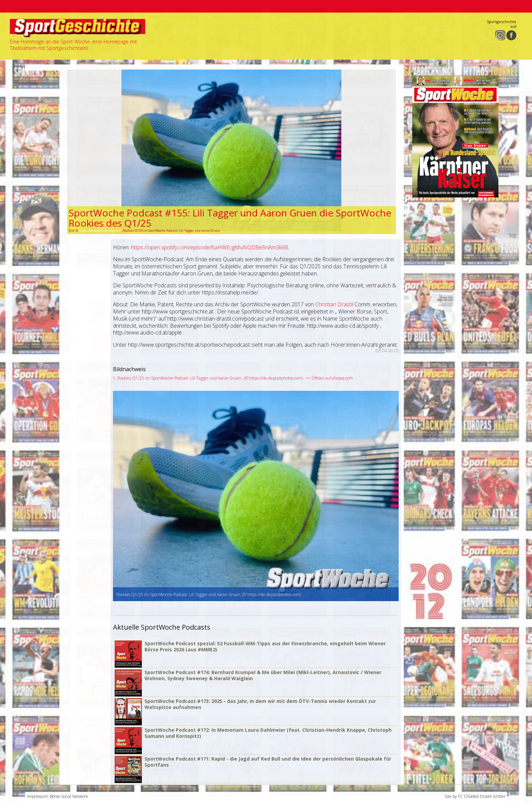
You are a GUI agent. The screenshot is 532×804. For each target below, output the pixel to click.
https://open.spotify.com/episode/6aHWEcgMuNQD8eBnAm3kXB (210, 247)
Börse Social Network (69, 796)
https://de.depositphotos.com (100, 231)
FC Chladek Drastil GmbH (481, 796)
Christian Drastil (334, 304)
